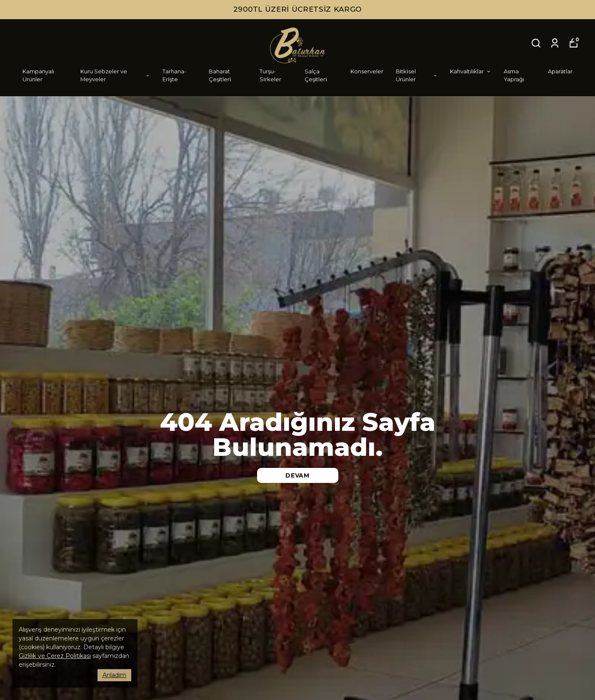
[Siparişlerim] (555, 43)
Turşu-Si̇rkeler (270, 75)
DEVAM (297, 475)
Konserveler (367, 71)
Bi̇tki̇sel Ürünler (417, 75)
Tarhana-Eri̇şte (174, 75)
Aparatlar (560, 71)
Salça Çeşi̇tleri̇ (316, 75)
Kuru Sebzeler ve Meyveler (115, 75)
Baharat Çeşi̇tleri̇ (220, 75)
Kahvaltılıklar (471, 71)
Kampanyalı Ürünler (38, 75)
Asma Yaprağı (514, 75)
